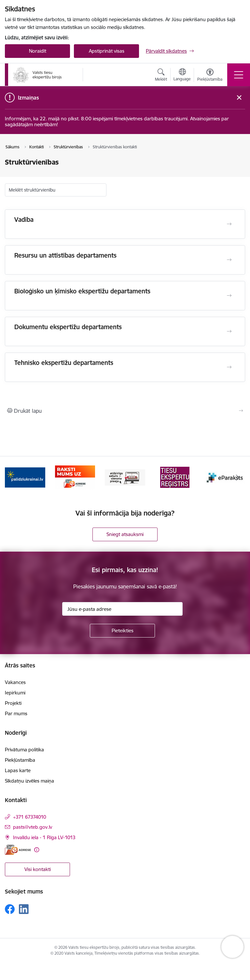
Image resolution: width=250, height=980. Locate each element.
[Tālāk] (237, 477)
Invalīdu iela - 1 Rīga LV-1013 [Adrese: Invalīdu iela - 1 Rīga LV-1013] (44, 837)
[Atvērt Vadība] (229, 224)
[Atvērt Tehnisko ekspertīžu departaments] (229, 367)
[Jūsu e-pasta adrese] (122, 609)
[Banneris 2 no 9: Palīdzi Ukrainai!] (75, 477)
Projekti (13, 703)
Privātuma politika (24, 750)
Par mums (16, 713)
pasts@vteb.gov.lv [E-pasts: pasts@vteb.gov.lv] (33, 827)
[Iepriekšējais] (13, 477)
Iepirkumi (15, 693)
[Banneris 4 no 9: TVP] (175, 477)
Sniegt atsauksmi (125, 534)
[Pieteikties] (122, 631)
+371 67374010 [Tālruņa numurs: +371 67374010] (30, 817)
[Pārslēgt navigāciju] (239, 75)
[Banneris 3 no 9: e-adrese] (125, 477)
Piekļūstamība (20, 760)
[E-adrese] (18, 850)
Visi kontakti (38, 869)
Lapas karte (18, 770)
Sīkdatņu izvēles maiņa (29, 781)
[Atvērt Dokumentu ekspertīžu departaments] (229, 331)
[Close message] (239, 98)
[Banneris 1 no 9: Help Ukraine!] (25, 477)
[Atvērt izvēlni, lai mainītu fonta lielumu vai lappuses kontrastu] (210, 76)
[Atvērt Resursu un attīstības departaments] (229, 260)
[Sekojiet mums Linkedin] (24, 909)
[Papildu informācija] (37, 850)
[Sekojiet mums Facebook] (10, 909)
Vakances (15, 682)
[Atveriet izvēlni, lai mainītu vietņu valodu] (182, 75)
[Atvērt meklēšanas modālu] (161, 76)
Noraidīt (38, 51)
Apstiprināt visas (107, 51)
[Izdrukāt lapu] (125, 411)
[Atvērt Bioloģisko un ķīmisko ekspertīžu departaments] (229, 296)
